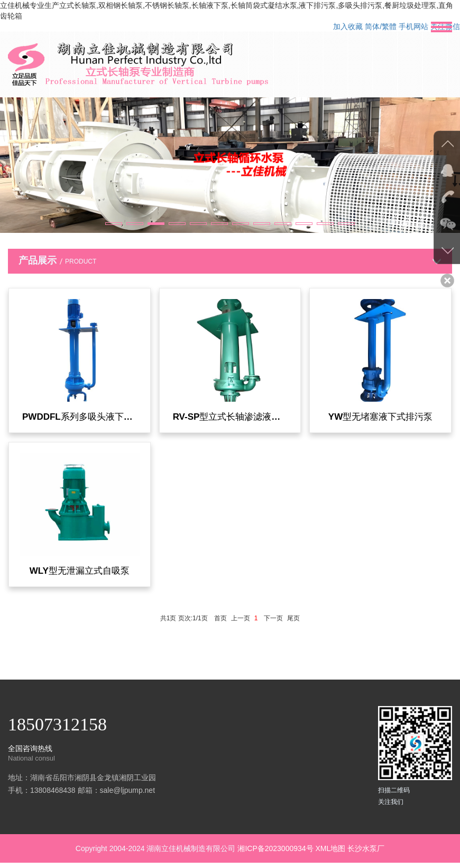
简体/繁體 (381, 26)
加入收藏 (348, 26)
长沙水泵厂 (366, 854)
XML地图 (330, 854)
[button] (114, 224)
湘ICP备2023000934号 (275, 854)
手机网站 (413, 26)
